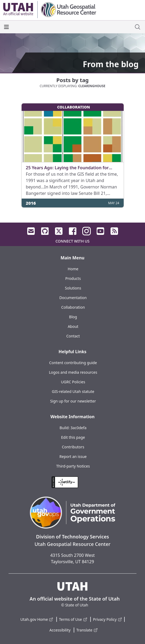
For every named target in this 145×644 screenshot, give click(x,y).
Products (73, 278)
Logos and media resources (73, 372)
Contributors (73, 447)
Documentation (73, 298)
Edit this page (73, 437)
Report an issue (73, 456)
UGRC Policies (73, 382)
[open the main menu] (6, 27)
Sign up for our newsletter (73, 401)
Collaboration (73, 307)
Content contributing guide (73, 363)
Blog (73, 317)
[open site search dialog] (138, 27)
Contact (73, 336)
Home (73, 269)
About (73, 326)
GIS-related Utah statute (73, 391)
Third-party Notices (73, 466)
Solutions (73, 288)
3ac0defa (79, 428)
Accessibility (60, 630)
